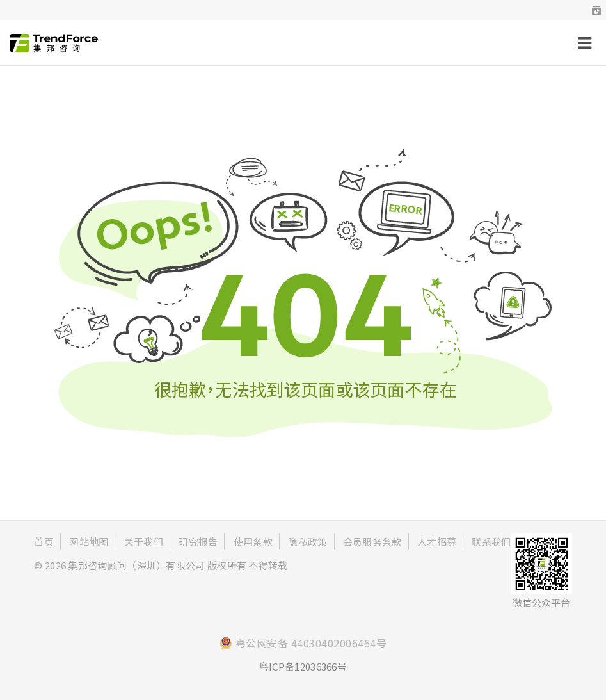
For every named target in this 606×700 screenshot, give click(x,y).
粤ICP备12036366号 (303, 666)
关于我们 (144, 541)
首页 (44, 541)
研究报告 (198, 541)
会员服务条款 (372, 541)
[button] (596, 10)
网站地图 (89, 541)
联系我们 (491, 541)
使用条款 (253, 541)
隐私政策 (307, 541)
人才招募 (437, 541)
